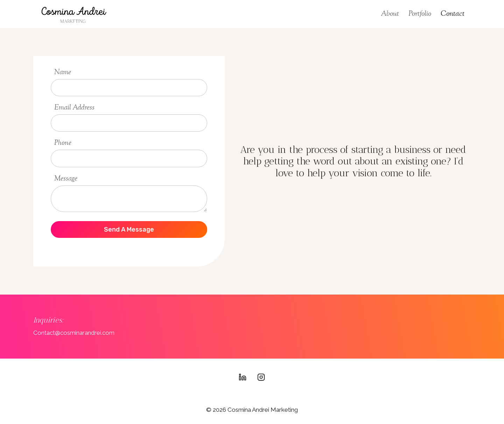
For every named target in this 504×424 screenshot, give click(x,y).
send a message (129, 229)
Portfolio (420, 14)
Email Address (74, 108)
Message (66, 179)
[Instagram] (261, 377)
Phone (63, 143)
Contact (453, 14)
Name (63, 73)
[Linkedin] (243, 377)
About (390, 14)
